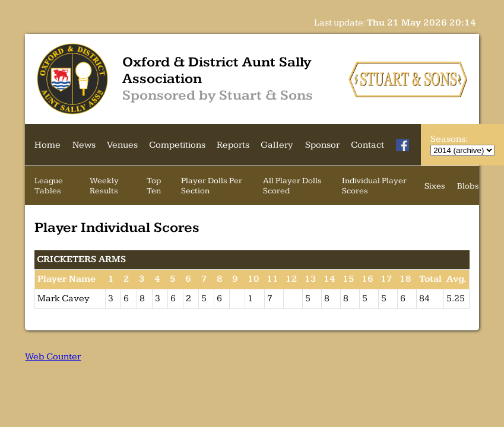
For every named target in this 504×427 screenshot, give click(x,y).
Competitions (177, 145)
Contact (367, 145)
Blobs (468, 186)
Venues (122, 145)
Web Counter (53, 357)
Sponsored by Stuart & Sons (218, 95)
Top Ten (154, 186)
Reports (233, 145)
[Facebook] (402, 145)
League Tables (49, 186)
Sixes (435, 186)
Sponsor (322, 145)
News (84, 145)
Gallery (277, 145)
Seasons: (449, 139)
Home (47, 145)
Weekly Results (104, 186)
